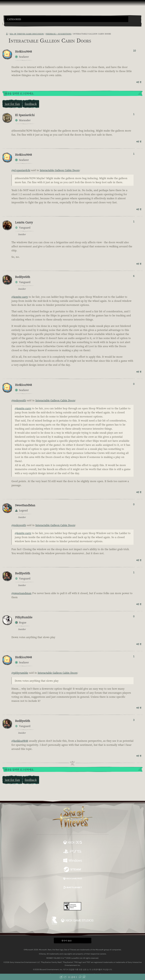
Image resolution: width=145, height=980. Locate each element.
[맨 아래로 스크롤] (84, 977)
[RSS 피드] (4, 34)
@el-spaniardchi (21, 170)
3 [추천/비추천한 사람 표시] (134, 720)
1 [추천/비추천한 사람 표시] (134, 114)
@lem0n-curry (20, 297)
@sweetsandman (21, 593)
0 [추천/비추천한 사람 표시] (134, 384)
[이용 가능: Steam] (73, 870)
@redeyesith (19, 400)
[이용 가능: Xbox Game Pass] (73, 879)
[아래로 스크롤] (80, 977)
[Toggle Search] (10, 24)
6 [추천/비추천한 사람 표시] (134, 276)
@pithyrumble (20, 673)
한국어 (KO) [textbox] (67, 941)
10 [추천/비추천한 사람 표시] (134, 51)
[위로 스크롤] (65, 977)
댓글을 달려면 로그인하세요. (19, 93)
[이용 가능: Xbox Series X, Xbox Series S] (73, 843)
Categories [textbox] (14, 19)
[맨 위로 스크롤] (61, 977)
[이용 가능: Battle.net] (73, 888)
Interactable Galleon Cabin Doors (60, 170)
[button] (67, 19)
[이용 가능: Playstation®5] (73, 852)
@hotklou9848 (20, 741)
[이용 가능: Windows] (73, 861)
